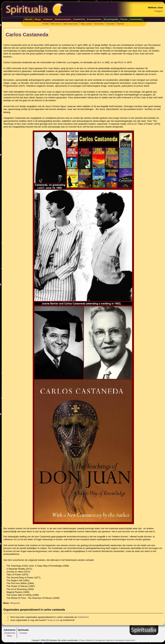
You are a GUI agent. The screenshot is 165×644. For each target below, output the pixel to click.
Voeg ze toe (53, 620)
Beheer (121, 24)
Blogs (38, 19)
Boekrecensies (63, 19)
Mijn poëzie (86, 24)
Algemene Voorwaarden (115, 640)
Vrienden (110, 24)
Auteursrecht (130, 640)
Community (136, 19)
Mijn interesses (71, 24)
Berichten (99, 24)
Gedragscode (100, 640)
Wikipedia (15, 603)
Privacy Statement (87, 640)
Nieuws (29, 19)
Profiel (46, 24)
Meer (10, 636)
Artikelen (48, 19)
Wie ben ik (56, 24)
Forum (124, 19)
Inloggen (159, 11)
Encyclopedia (111, 19)
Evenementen (94, 19)
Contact (23, 633)
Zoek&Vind (79, 19)
